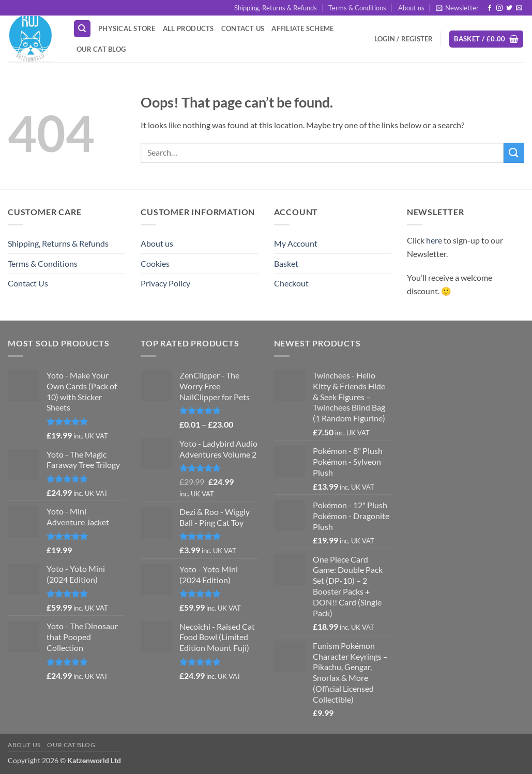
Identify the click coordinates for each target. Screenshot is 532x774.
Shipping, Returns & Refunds (276, 8)
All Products (188, 28)
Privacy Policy (165, 283)
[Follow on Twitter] (509, 8)
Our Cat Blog (101, 49)
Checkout (291, 283)
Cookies (155, 263)
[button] (457, 8)
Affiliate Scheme (302, 28)
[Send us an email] (519, 8)
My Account (296, 243)
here (434, 240)
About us (411, 8)
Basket (286, 263)
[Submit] (514, 153)
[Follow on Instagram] (499, 8)
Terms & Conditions (357, 8)
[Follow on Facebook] (490, 8)
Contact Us (243, 28)
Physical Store (127, 28)
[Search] (82, 29)
